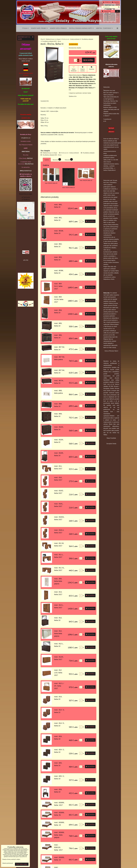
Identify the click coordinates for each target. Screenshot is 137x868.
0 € (117, 11)
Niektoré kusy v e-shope (50, 153)
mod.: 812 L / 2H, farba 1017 (59, 686)
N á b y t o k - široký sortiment (70, 153)
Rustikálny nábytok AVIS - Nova (52, 155)
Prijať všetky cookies (22, 864)
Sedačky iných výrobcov (58, 28)
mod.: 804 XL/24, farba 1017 (59, 299)
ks (82, 208)
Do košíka (88, 60)
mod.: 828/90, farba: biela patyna (59, 835)
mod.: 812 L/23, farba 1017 (58, 673)
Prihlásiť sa (107, 2)
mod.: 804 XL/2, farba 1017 (58, 286)
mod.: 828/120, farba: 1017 (58, 847)
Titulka (25, 28)
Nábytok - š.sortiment (104, 28)
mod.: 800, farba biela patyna (58, 581)
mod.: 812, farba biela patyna (58, 633)
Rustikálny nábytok (89, 153)
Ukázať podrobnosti (8, 863)
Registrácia (116, 2)
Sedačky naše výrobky (39, 28)
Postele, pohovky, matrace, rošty (81, 28)
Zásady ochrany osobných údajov (11, 859)
